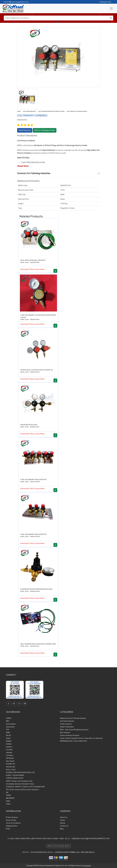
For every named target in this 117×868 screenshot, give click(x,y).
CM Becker (10, 758)
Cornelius (10, 755)
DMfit (8, 733)
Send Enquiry (25, 130)
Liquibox (9, 747)
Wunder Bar (11, 767)
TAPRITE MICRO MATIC (15, 778)
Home (19, 111)
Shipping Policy (12, 826)
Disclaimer (87, 866)
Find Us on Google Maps (58, 846)
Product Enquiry (12, 817)
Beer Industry (65, 733)
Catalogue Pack (105, 2)
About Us (64, 817)
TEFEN (8, 795)
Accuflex (9, 750)
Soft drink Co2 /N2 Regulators (77, 111)
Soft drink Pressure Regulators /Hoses (51, 111)
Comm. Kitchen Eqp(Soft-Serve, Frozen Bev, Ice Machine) (81, 738)
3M (7, 792)
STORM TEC (11, 764)
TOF (7, 730)
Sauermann (10, 727)
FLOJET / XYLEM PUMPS (15, 775)
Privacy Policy (11, 820)
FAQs (8, 829)
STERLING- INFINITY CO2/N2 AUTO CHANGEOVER (25, 787)
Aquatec (9, 752)
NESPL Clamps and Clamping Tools (19, 781)
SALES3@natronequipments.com (16, 2)
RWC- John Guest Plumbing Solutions (74, 730)
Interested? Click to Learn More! (32, 269)
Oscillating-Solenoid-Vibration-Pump (20, 784)
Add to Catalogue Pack (45, 130)
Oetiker (9, 744)
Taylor (8, 804)
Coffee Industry (66, 724)
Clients (63, 823)
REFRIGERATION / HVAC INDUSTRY (74, 741)
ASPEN (9, 718)
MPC (8, 721)
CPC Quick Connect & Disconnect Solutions (22, 790)
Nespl (8, 738)
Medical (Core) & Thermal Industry (73, 718)
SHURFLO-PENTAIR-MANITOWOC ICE (20, 772)
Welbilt (9, 741)
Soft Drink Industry (30, 111)
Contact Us (64, 826)
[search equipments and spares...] (56, 18)
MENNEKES (10, 798)
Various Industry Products (70, 735)
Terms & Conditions (13, 823)
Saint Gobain (11, 724)
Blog (62, 829)
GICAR (8, 735)
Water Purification (67, 727)
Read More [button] (23, 166)
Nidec (8, 801)
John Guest (10, 761)
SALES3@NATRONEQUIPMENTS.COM (95, 839)
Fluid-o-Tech (11, 770)
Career (63, 820)
